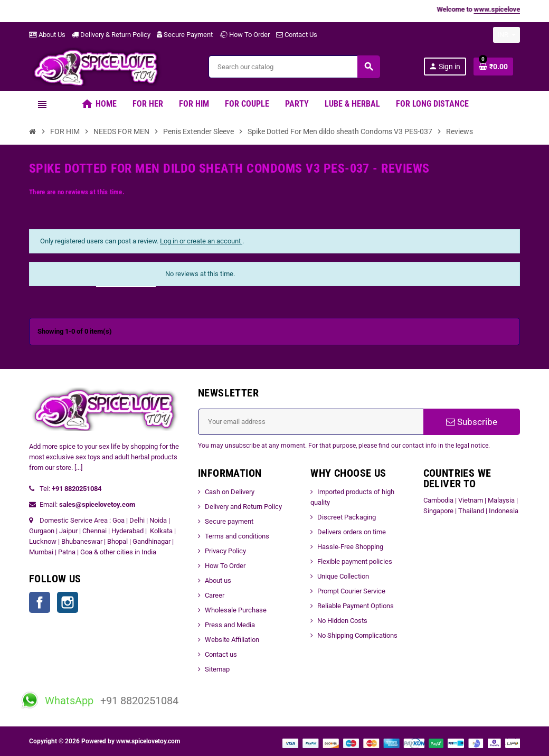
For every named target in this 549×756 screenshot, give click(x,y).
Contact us (221, 654)
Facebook (40, 602)
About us (218, 580)
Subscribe (472, 422)
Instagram (68, 602)
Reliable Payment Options (356, 606)
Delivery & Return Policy (111, 35)
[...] (78, 467)
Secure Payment (185, 35)
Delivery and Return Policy (243, 507)
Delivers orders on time (352, 532)
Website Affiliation (232, 640)
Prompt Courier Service (351, 591)
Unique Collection (343, 576)
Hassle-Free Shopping (350, 547)
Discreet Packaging (347, 517)
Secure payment (229, 521)
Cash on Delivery (230, 492)
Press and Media (230, 625)
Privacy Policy (225, 551)
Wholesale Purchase (236, 610)
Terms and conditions (237, 536)
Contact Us (297, 35)
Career (215, 595)
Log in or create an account (201, 241)
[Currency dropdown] (507, 35)
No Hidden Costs (342, 621)
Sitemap (217, 669)
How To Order (244, 35)
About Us (47, 35)
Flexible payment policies (355, 561)
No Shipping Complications (357, 635)
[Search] (294, 67)
